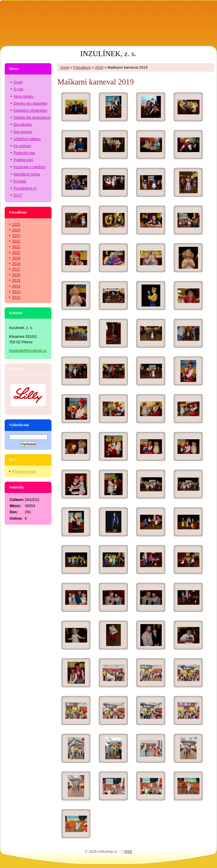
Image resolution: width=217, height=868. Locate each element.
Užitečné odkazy (27, 139)
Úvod (65, 67)
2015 (16, 280)
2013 (16, 292)
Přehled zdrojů (24, 472)
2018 (16, 264)
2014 (16, 286)
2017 (16, 269)
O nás (18, 89)
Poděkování (23, 160)
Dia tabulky (23, 124)
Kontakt (20, 181)
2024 (16, 230)
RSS (128, 851)
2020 (16, 253)
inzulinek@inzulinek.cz (28, 351)
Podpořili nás (24, 153)
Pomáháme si (25, 188)
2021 (16, 247)
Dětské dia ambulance (32, 117)
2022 (16, 241)
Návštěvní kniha (27, 174)
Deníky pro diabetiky (30, 103)
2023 (16, 236)
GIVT (18, 195)
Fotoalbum (82, 67)
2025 (16, 224)
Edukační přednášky (30, 110)
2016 (16, 275)
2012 (16, 297)
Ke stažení (22, 146)
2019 (99, 67)
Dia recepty (23, 132)
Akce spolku (24, 96)
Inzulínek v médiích (30, 167)
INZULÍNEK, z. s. (108, 54)
